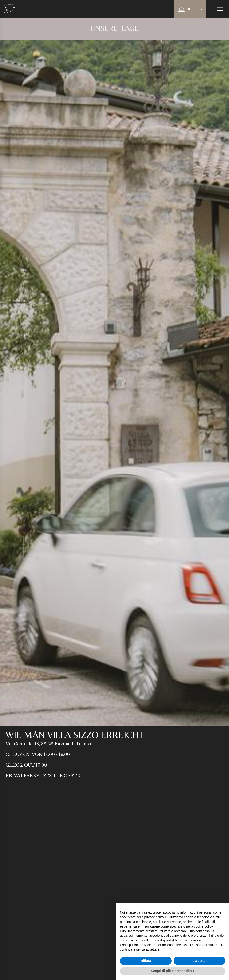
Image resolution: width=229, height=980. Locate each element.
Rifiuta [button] (146, 961)
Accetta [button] (199, 961)
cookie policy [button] (203, 926)
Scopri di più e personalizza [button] (173, 971)
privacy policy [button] (154, 917)
